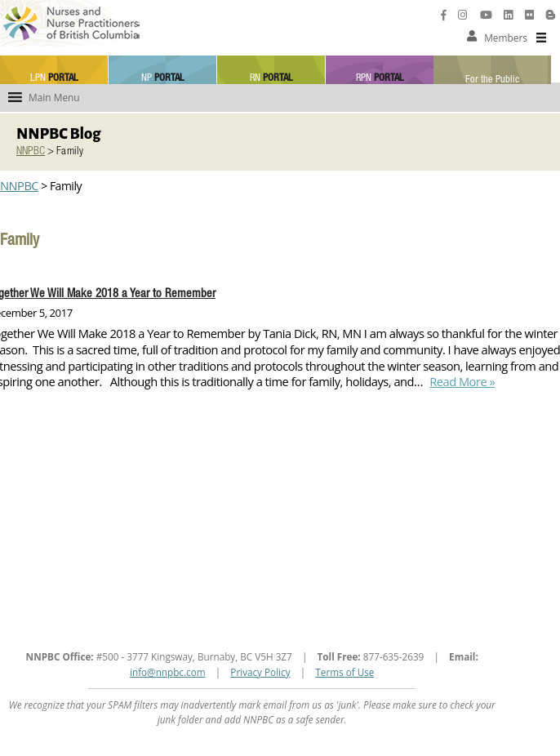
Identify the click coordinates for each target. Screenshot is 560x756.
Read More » (460, 381)
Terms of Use (344, 672)
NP (163, 79)
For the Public (492, 80)
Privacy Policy (260, 672)
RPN (380, 79)
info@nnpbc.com (168, 672)
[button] (506, 38)
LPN (54, 79)
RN (271, 79)
